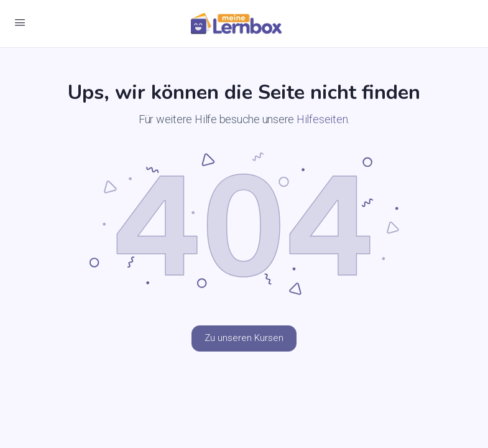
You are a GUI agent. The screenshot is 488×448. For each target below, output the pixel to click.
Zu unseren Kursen (244, 338)
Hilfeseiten (322, 119)
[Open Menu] (20, 22)
